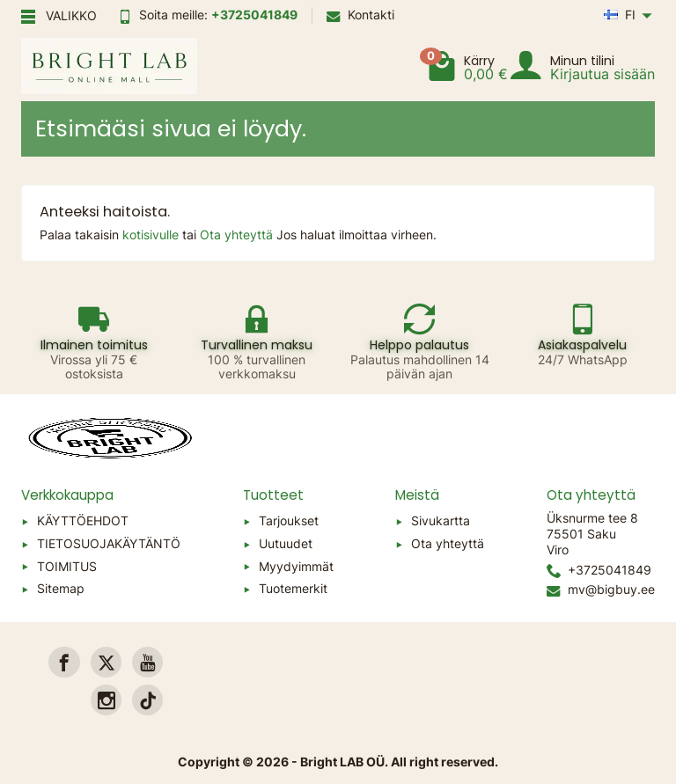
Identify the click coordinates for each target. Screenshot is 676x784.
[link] (64, 662)
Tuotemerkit (293, 588)
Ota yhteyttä (238, 234)
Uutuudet (286, 543)
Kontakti (360, 15)
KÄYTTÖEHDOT (83, 520)
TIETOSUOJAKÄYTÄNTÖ (109, 543)
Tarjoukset (289, 520)
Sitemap (61, 588)
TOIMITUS (67, 566)
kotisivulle (152, 234)
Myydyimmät (296, 566)
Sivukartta (441, 520)
